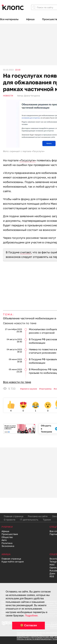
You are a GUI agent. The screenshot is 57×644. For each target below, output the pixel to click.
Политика (7, 543)
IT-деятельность (29, 520)
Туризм (47, 520)
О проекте (10, 520)
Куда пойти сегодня (13, 561)
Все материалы (9, 19)
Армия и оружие (29, 389)
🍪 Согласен (28, 625)
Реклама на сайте (38, 516)
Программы (46, 389)
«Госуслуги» (28, 160)
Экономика (8, 546)
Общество (7, 537)
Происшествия (10, 534)
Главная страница (14, 516)
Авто (4, 540)
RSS (52, 576)
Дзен (52, 573)
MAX (52, 565)
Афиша (30, 19)
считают (26, 252)
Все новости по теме (17, 382)
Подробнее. (32, 616)
